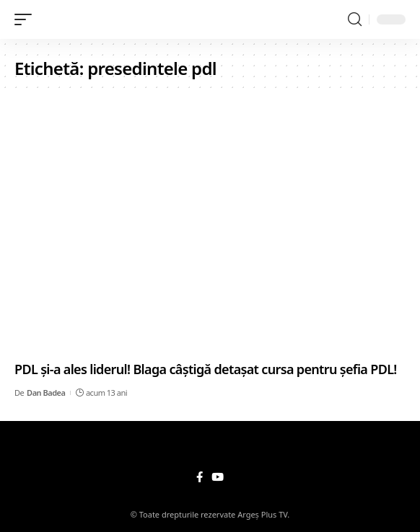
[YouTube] (218, 477)
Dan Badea (46, 393)
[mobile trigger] (27, 19)
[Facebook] (200, 477)
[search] (355, 19)
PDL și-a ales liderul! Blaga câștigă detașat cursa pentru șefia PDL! (206, 369)
